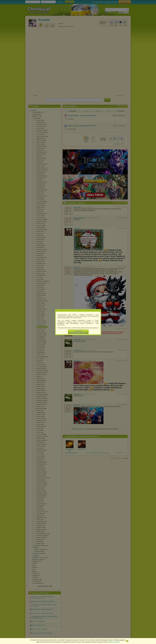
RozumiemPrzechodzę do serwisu (78, 332)
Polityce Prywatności (114, 642)
